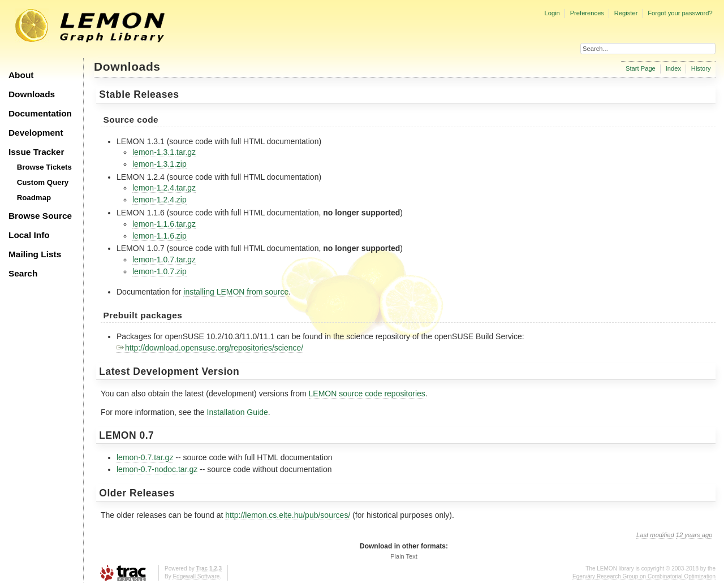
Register (626, 13)
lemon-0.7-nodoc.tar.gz (157, 469)
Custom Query (43, 182)
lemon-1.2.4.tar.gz (164, 188)
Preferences (587, 13)
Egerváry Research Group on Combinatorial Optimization (644, 576)
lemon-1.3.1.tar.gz (164, 152)
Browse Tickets (44, 167)
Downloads (32, 94)
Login (552, 13)
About (21, 75)
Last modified (655, 535)
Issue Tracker (36, 152)
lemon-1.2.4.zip (160, 200)
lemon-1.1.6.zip (160, 236)
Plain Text (404, 556)
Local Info (29, 235)
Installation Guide (238, 412)
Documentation (40, 113)
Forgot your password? (680, 13)
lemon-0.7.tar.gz (145, 457)
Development (36, 133)
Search (23, 273)
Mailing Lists (35, 254)
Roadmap (34, 198)
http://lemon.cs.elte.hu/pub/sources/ (288, 515)
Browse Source (40, 216)
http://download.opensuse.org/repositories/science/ (210, 348)
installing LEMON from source (236, 292)
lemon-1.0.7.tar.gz (164, 260)
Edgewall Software (196, 576)
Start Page (641, 68)
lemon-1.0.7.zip (160, 271)
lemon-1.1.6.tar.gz (164, 224)
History (701, 68)
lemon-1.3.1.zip (160, 164)
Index (673, 68)
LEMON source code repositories (367, 394)
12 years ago (694, 535)
